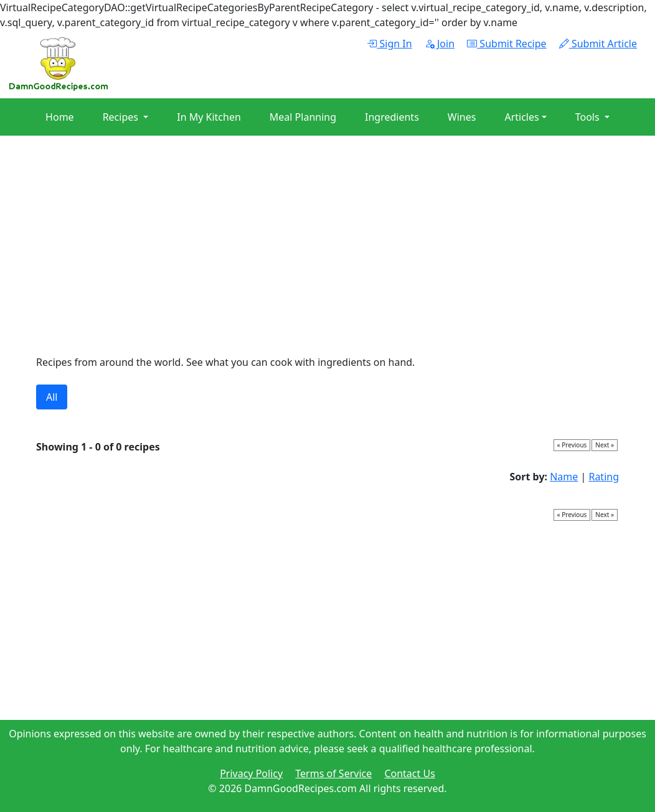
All (52, 397)
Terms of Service (333, 773)
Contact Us (409, 773)
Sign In (389, 44)
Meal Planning (303, 117)
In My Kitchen (209, 117)
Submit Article (598, 44)
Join (440, 44)
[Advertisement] (327, 248)
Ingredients (392, 117)
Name (564, 477)
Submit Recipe (507, 44)
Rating (604, 477)
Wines (462, 117)
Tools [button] (589, 117)
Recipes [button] (122, 117)
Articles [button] (521, 117)
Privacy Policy (251, 773)
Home (60, 117)
